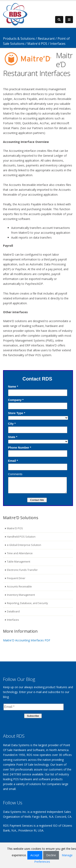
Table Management (19, 562)
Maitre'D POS (15, 528)
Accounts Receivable (19, 587)
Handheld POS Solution (21, 537)
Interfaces (13, 620)
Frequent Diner (16, 578)
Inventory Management (21, 595)
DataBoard (13, 611)
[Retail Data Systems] (15, 14)
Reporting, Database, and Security (27, 603)
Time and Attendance (20, 553)
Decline (51, 855)
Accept (35, 855)
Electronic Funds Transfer (22, 570)
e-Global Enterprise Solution (24, 545)
